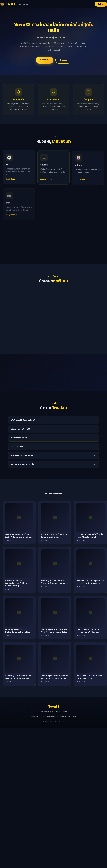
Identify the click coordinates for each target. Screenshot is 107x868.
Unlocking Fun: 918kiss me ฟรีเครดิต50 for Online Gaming (18, 677)
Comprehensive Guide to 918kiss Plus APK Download (88, 631)
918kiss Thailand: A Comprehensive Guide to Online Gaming (16, 583)
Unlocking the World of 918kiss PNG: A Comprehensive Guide (55, 631)
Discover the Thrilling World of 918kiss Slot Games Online (90, 582)
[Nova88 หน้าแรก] (7, 4)
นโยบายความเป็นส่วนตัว (37, 716)
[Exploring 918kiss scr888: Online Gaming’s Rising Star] (19, 613)
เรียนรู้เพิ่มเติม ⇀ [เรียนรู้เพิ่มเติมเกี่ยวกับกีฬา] (11, 182)
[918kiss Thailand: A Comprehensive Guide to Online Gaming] (19, 564)
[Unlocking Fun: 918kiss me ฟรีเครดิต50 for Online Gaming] (19, 659)
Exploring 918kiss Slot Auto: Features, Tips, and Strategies (54, 582)
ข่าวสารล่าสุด (23, 4)
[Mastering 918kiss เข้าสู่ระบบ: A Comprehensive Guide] (55, 517)
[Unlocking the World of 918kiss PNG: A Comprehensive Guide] (55, 613)
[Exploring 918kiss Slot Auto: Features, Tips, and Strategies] (55, 564)
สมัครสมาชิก (45, 60)
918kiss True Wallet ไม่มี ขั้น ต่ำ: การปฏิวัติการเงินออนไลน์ (90, 536)
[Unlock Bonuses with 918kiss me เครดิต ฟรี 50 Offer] (91, 659)
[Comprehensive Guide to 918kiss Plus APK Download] (91, 613)
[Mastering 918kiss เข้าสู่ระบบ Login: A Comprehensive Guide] (19, 517)
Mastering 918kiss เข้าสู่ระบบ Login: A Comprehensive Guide (19, 536)
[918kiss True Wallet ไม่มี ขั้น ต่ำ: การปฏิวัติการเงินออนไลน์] (91, 517)
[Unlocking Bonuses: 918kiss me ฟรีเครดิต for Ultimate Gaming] (55, 659)
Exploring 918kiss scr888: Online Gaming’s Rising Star (18, 631)
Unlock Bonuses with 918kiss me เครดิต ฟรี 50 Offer (89, 677)
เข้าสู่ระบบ (101, 4)
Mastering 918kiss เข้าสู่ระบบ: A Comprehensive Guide (54, 536)
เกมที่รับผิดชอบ (73, 716)
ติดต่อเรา (63, 716)
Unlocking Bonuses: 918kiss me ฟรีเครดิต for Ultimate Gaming (55, 677)
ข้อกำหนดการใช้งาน (52, 716)
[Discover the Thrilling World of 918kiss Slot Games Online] (91, 564)
